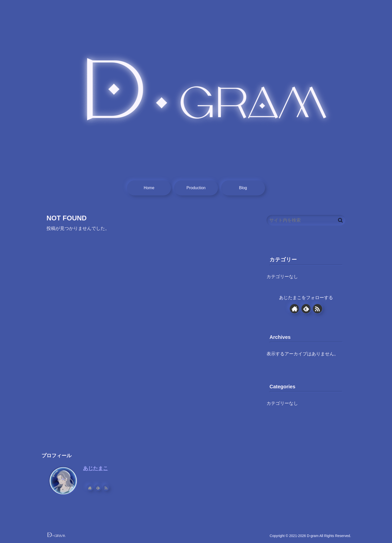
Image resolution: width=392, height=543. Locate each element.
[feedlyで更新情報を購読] (306, 309)
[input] (306, 220)
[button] (340, 220)
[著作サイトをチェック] (294, 309)
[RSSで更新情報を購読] (318, 309)
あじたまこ (95, 468)
